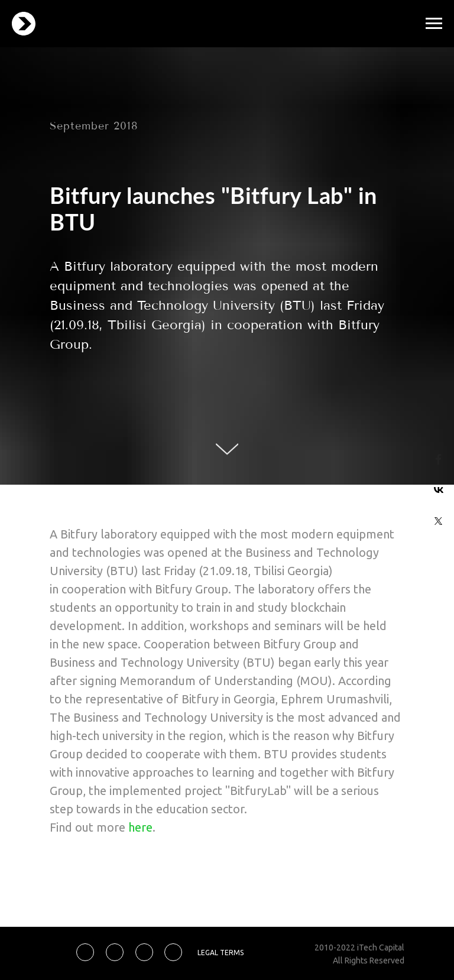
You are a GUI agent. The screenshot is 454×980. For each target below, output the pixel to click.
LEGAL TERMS (220, 953)
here (140, 827)
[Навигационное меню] (434, 24)
